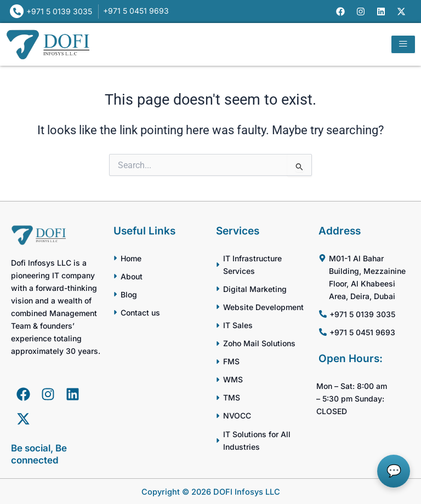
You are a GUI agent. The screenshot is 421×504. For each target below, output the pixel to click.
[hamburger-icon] (403, 44)
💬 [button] (394, 471)
